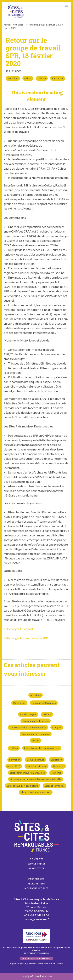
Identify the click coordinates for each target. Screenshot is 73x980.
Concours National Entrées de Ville (28, 727)
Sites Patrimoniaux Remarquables (27, 773)
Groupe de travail (36, 760)
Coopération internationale (36, 734)
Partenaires (19, 703)
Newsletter (37, 868)
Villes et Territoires (55, 786)
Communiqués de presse (36, 721)
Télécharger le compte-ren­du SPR (26, 638)
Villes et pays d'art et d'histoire (22, 786)
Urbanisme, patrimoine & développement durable (36, 779)
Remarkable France (36, 766)
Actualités (18, 25)
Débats (28, 78)
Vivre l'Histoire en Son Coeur (36, 792)
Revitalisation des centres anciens (42, 748)
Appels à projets (28, 714)
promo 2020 (14, 766)
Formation (15, 760)
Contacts (37, 859)
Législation (56, 760)
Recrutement (37, 884)
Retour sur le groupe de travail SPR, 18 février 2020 (17, 12)
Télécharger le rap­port (18, 629)
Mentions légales (36, 888)
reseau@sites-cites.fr (37, 919)
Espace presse (37, 864)
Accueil (7, 25)
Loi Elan (42, 78)
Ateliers (47, 714)
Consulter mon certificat (38, 958)
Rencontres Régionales (44, 703)
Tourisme (56, 773)
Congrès (57, 727)
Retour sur (58, 78)
